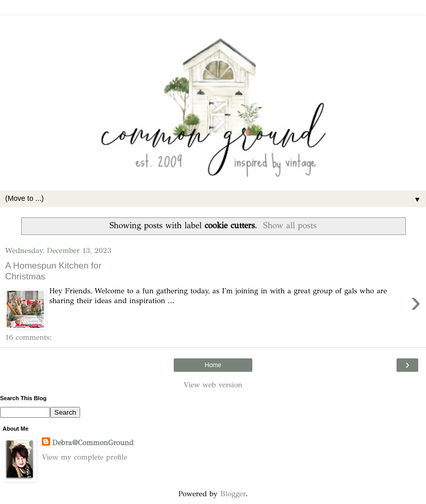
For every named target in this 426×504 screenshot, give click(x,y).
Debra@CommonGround (93, 443)
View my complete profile (85, 457)
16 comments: (28, 337)
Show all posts (290, 225)
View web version (213, 385)
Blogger (233, 494)
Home (213, 365)
